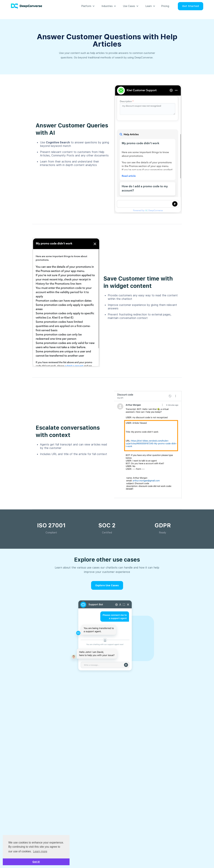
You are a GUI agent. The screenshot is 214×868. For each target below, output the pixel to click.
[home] (28, 6)
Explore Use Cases (107, 585)
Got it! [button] (36, 862)
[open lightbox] (148, 149)
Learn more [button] (40, 851)
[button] (86, 6)
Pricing (165, 6)
